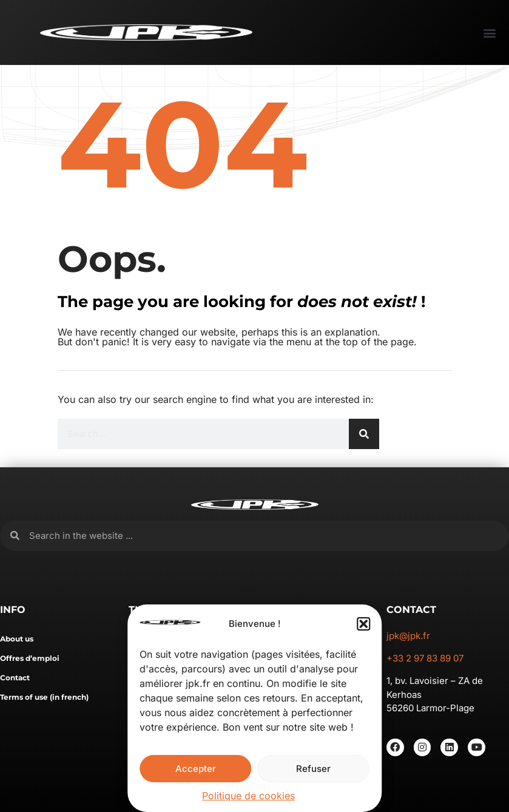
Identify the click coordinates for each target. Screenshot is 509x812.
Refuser (313, 769)
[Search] (364, 434)
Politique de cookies (248, 796)
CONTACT (411, 610)
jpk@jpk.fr (408, 636)
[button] (363, 624)
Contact (15, 678)
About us (17, 639)
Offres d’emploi (30, 658)
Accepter (196, 769)
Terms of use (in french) (44, 697)
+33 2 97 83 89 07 (425, 658)
